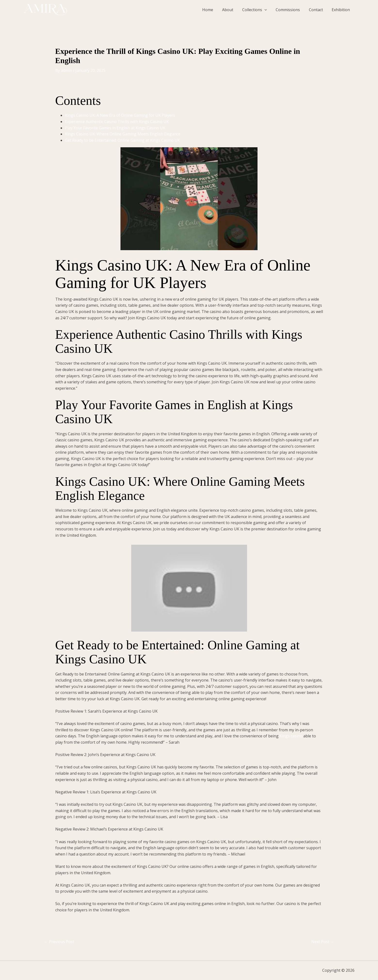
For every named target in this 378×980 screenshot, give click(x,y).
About (233, 10)
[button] (268, 10)
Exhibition (342, 10)
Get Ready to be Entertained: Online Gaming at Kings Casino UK (122, 140)
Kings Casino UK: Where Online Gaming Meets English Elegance (123, 134)
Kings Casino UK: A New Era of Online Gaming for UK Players (120, 115)
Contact (318, 10)
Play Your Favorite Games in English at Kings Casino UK (115, 128)
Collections (258, 10)
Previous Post (59, 942)
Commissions (291, 10)
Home (214, 10)
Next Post (323, 942)
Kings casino (291, 736)
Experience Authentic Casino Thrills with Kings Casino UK (117, 122)
